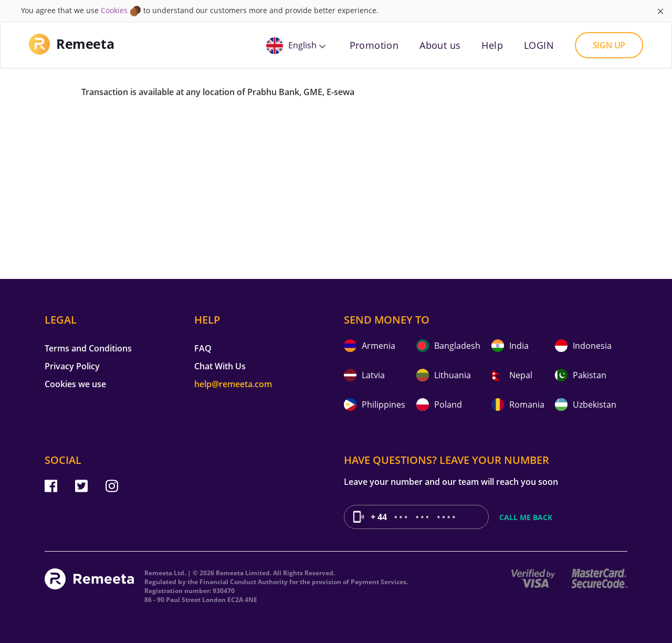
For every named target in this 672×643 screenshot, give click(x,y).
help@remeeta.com (233, 384)
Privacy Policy (72, 366)
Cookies (114, 10)
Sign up (609, 45)
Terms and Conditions (88, 348)
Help (492, 45)
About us (440, 45)
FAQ (203, 348)
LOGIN (539, 45)
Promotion (374, 45)
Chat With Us (220, 366)
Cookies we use (75, 384)
